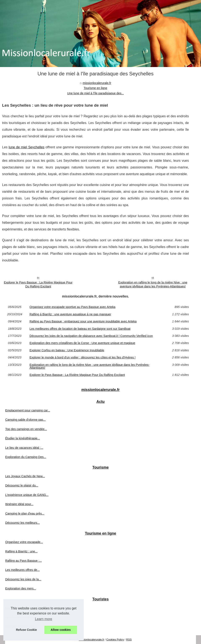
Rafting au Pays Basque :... (23, 561)
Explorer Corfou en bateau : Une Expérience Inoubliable (67, 350)
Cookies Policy (115, 639)
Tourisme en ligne (96, 88)
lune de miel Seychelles (26, 147)
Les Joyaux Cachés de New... (25, 476)
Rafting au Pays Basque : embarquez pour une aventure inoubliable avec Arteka (83, 321)
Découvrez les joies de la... (23, 579)
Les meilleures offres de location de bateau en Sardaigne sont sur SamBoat (80, 329)
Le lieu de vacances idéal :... (24, 448)
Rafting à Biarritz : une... (21, 551)
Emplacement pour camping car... (28, 410)
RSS (129, 639)
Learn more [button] (44, 619)
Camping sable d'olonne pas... (25, 420)
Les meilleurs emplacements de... (28, 608)
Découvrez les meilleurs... (23, 523)
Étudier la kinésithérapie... (23, 438)
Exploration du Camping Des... (26, 457)
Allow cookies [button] (61, 630)
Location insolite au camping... (26, 617)
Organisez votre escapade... (24, 542)
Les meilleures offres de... (23, 570)
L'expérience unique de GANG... (27, 495)
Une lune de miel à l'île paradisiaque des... (96, 93)
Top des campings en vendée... (26, 429)
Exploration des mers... (21, 588)
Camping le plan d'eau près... (25, 513)
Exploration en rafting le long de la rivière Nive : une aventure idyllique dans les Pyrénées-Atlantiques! (153, 284)
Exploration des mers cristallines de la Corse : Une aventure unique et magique (82, 343)
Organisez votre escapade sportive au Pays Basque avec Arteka (72, 307)
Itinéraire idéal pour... (19, 504)
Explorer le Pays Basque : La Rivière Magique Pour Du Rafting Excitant (38, 284)
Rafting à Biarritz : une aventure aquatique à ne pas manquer (70, 314)
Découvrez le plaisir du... (22, 485)
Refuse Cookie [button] (26, 630)
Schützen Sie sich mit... (21, 626)
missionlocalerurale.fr (97, 83)
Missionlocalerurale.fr (91, 639)
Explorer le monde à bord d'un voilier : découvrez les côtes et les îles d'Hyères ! (82, 357)
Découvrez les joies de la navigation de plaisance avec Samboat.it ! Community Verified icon (91, 336)
